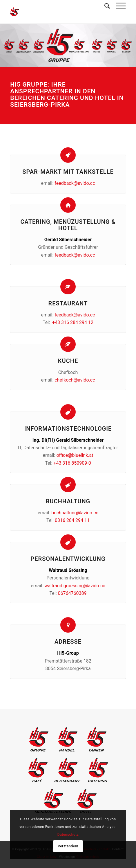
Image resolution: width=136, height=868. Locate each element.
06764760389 (72, 593)
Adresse (68, 642)
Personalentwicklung (68, 559)
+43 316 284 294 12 (73, 322)
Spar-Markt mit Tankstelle (68, 172)
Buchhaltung (68, 501)
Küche (68, 361)
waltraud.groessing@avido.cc (75, 586)
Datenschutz (68, 835)
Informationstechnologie (68, 429)
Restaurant (68, 303)
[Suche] (104, 6)
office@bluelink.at (75, 455)
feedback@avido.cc (75, 183)
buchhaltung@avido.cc (75, 513)
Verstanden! (68, 846)
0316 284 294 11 (72, 520)
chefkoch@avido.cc (75, 380)
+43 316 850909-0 (72, 463)
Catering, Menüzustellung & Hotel (68, 225)
